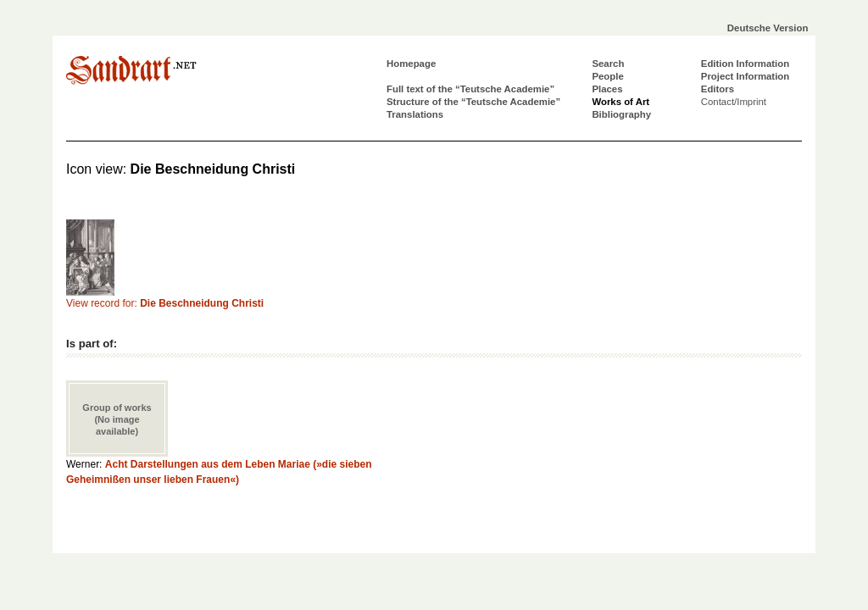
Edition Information (745, 64)
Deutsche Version (768, 28)
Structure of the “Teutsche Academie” (473, 102)
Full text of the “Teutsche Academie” (470, 89)
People (607, 76)
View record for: (165, 303)
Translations (415, 114)
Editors (718, 89)
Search (608, 64)
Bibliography (621, 114)
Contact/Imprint (734, 102)
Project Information (745, 76)
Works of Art (620, 102)
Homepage (411, 64)
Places (607, 89)
